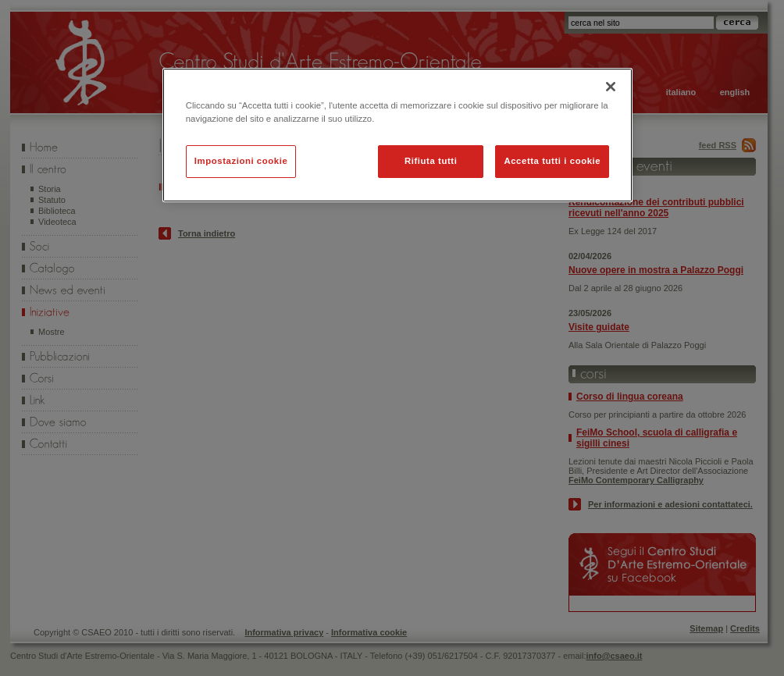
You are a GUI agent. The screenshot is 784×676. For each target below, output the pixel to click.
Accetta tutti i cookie (552, 161)
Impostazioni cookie (241, 161)
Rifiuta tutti (431, 161)
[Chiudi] (611, 87)
